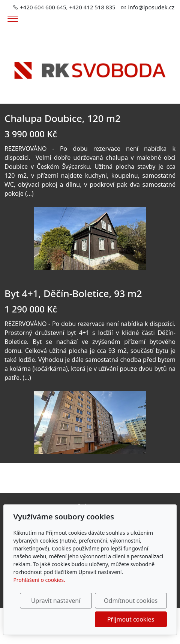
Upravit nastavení (56, 601)
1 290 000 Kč (31, 309)
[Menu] (13, 19)
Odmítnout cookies (131, 601)
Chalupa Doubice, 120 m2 (63, 118)
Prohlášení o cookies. (39, 580)
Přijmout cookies (131, 619)
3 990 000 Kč (31, 134)
